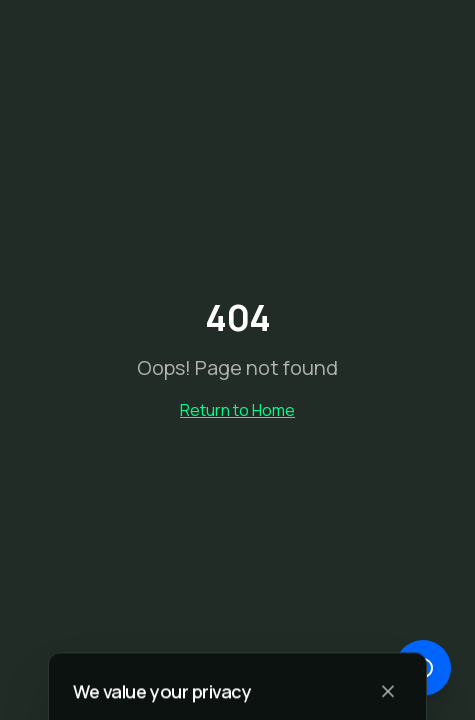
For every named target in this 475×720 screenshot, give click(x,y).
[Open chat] (423, 668)
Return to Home (237, 410)
